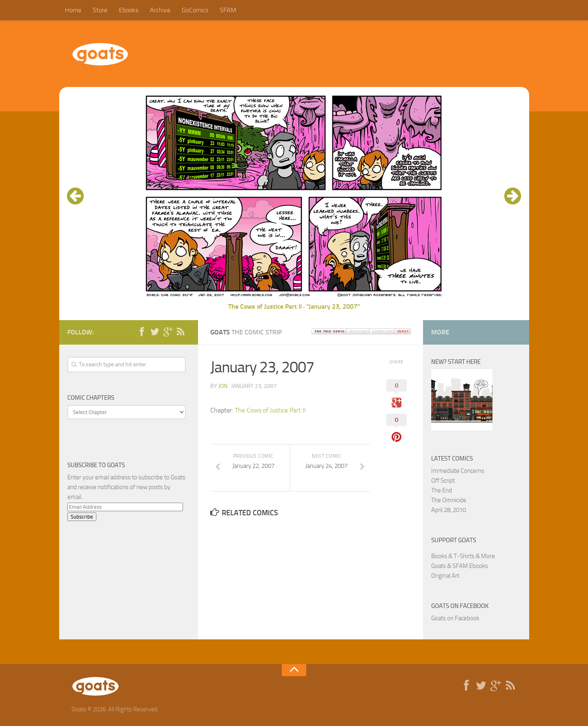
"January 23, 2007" (333, 306)
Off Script (443, 481)
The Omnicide (449, 500)
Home (73, 10)
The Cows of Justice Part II (265, 306)
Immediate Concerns (458, 471)
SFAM (228, 10)
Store (100, 10)
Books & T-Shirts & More (463, 556)
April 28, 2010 (449, 510)
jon (223, 386)
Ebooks (129, 10)
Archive (160, 10)
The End (442, 490)
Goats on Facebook (460, 606)
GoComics (195, 10)
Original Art (445, 576)
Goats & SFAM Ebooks (460, 566)
